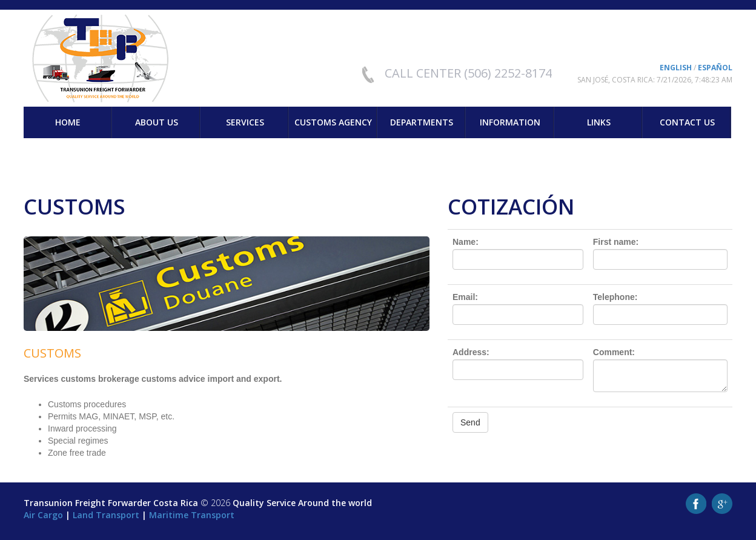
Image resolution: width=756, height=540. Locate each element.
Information (510, 122)
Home (68, 122)
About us (157, 122)
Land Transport (106, 515)
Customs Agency (333, 122)
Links (599, 122)
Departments (422, 122)
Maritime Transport (192, 515)
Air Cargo (43, 515)
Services (245, 122)
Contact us (687, 122)
